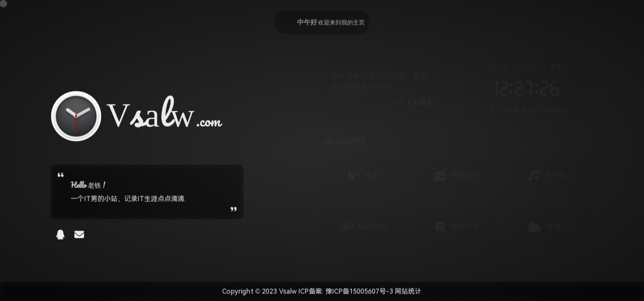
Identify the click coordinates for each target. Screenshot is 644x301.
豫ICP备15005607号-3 (358, 292)
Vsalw (288, 292)
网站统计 (408, 292)
